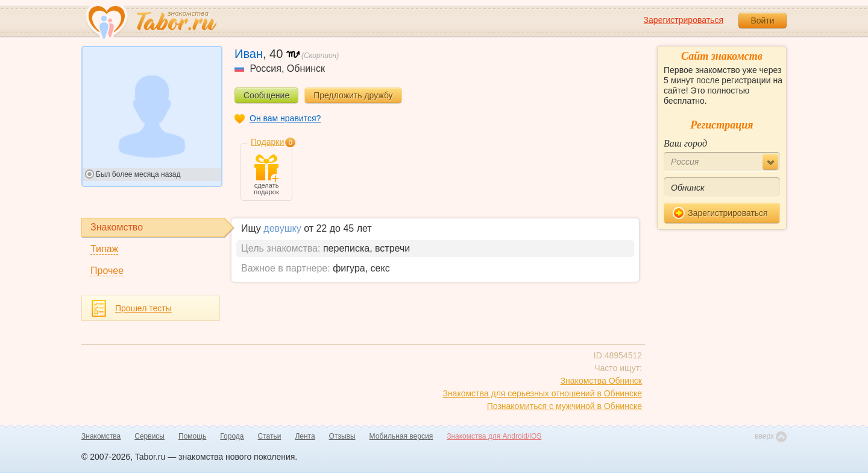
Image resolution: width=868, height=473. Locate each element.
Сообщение (266, 95)
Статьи (270, 436)
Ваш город (685, 143)
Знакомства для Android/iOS (494, 436)
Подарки (267, 142)
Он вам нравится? (285, 118)
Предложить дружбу (353, 95)
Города (232, 436)
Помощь (192, 436)
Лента (305, 436)
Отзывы (342, 436)
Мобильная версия (401, 436)
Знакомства (101, 436)
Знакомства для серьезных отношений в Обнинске (542, 393)
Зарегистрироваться (684, 20)
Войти (762, 21)
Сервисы (149, 436)
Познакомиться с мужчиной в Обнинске (565, 406)
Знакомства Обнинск (601, 381)
